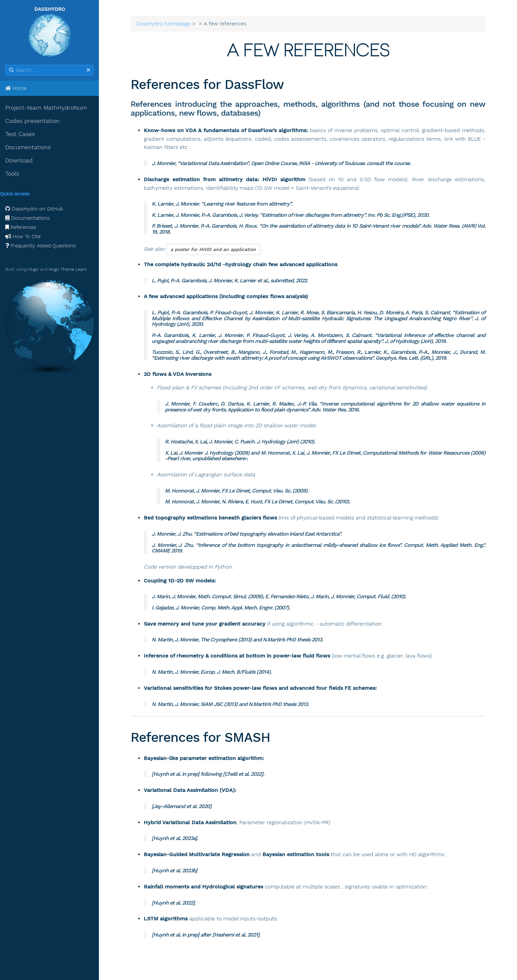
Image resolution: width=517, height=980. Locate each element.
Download (19, 160)
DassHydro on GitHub (34, 209)
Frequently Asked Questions (41, 246)
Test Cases (20, 134)
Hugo (33, 269)
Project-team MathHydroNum (46, 108)
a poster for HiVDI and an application (213, 249)
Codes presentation (32, 121)
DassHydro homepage (164, 24)
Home (16, 88)
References (21, 227)
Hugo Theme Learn (68, 269)
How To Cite (23, 237)
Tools (12, 174)
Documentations (28, 147)
